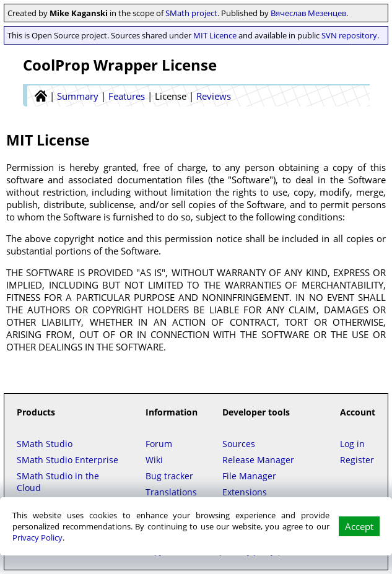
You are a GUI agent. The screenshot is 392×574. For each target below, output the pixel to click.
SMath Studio (45, 444)
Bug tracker (169, 476)
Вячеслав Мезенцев (308, 13)
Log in (352, 444)
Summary (78, 96)
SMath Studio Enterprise (68, 460)
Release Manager (258, 460)
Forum (159, 444)
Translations (171, 492)
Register (357, 460)
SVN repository (349, 35)
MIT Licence (215, 35)
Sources (239, 444)
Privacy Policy (37, 537)
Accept (359, 526)
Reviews (214, 96)
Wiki (154, 460)
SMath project (191, 13)
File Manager (249, 476)
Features (127, 96)
